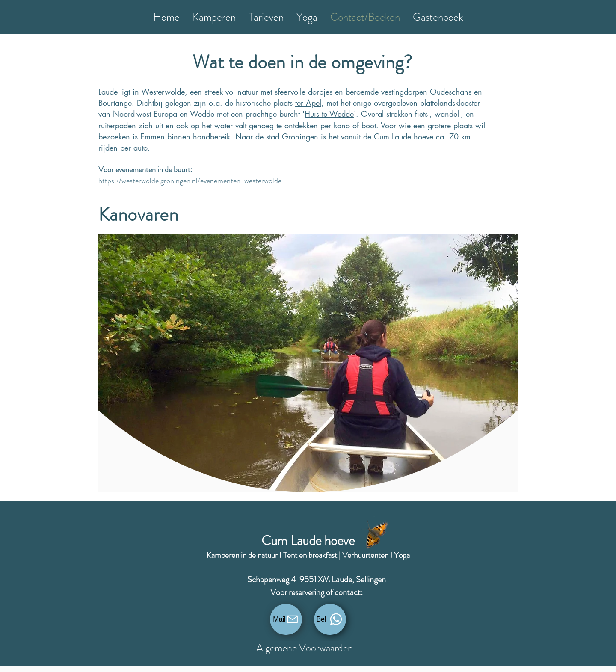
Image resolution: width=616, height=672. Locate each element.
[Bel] (330, 619)
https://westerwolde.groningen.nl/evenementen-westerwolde (190, 181)
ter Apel (308, 103)
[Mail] (286, 619)
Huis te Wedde (329, 114)
